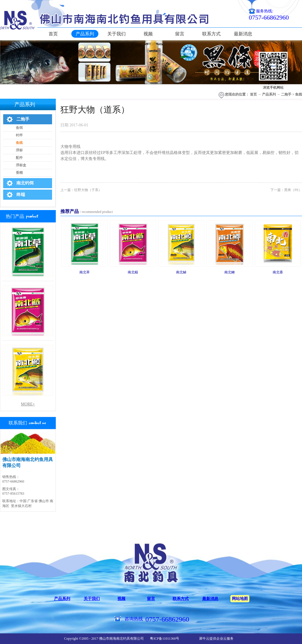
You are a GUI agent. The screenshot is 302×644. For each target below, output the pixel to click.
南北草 (85, 272)
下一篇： (286, 190)
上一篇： (81, 190)
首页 (53, 34)
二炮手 (286, 94)
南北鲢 (133, 272)
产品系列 (269, 94)
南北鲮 (181, 272)
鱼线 (299, 94)
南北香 (278, 272)
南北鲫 (230, 272)
